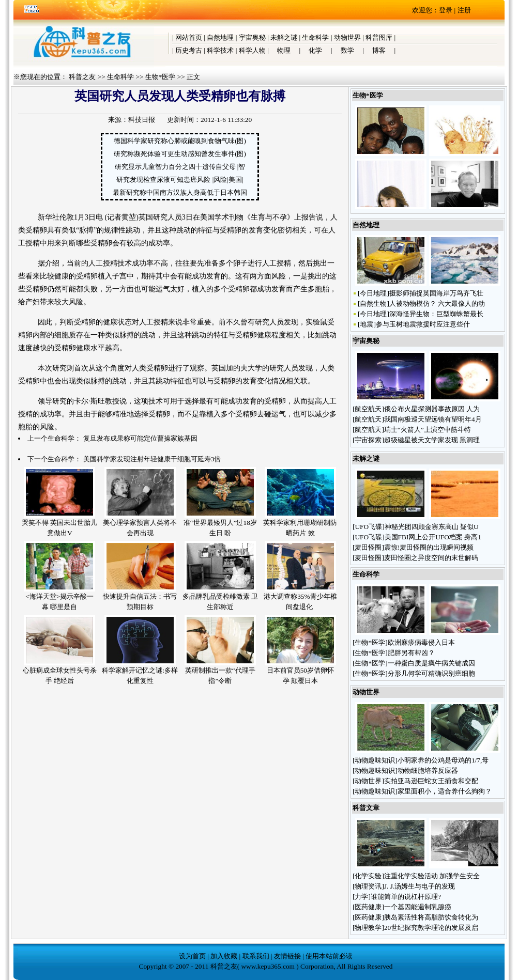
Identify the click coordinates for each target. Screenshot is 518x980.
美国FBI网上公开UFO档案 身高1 (433, 537)
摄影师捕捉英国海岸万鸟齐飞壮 (436, 293)
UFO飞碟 (368, 527)
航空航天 (368, 409)
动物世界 (347, 37)
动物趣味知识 (375, 760)
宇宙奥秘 (252, 37)
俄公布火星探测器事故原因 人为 (432, 409)
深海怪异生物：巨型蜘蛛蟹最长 (436, 314)
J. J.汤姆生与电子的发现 (420, 886)
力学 (361, 897)
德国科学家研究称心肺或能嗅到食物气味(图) (180, 141)
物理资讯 (368, 886)
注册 (464, 10)
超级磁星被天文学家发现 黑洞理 (432, 440)
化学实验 (368, 876)
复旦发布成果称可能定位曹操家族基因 (140, 438)
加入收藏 (224, 956)
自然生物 (373, 304)
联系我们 (256, 956)
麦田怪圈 (368, 547)
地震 (367, 324)
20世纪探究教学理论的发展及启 (431, 928)
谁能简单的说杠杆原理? (406, 897)
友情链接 (287, 956)
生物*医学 (161, 77)
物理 (284, 50)
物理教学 (368, 928)
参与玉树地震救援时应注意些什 (423, 324)
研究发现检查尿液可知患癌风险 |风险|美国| (180, 180)
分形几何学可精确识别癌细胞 (431, 673)
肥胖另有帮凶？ (411, 653)
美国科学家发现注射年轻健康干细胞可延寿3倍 (152, 459)
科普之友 (82, 77)
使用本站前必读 (329, 956)
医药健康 (368, 907)
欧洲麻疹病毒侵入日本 (421, 642)
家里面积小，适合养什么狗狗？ (445, 791)
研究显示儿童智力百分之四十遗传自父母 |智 (180, 167)
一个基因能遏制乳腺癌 (418, 907)
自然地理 (220, 37)
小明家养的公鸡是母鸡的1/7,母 (443, 760)
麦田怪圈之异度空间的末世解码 (431, 558)
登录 (446, 10)
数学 (347, 50)
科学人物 (252, 50)
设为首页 (192, 956)
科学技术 (220, 50)
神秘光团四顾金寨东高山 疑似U (432, 527)
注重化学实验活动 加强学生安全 (432, 876)
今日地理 (373, 293)
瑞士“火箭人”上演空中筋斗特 (428, 430)
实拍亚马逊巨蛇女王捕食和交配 (431, 781)
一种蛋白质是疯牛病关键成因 (431, 663)
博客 (379, 50)
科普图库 (379, 37)
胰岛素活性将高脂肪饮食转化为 (431, 917)
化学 (315, 50)
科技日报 (142, 120)
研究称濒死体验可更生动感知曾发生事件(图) (180, 154)
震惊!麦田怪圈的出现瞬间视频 (429, 547)
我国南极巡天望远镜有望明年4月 (433, 419)
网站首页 (189, 37)
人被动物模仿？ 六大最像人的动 (437, 304)
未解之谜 (284, 37)
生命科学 (315, 37)
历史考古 (189, 50)
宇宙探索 (368, 440)
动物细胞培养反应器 (429, 771)
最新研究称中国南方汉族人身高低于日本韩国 (180, 192)
